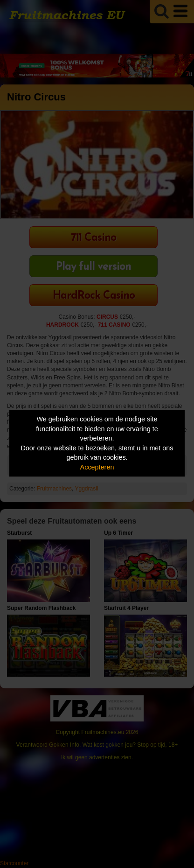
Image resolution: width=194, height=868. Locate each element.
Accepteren (97, 467)
